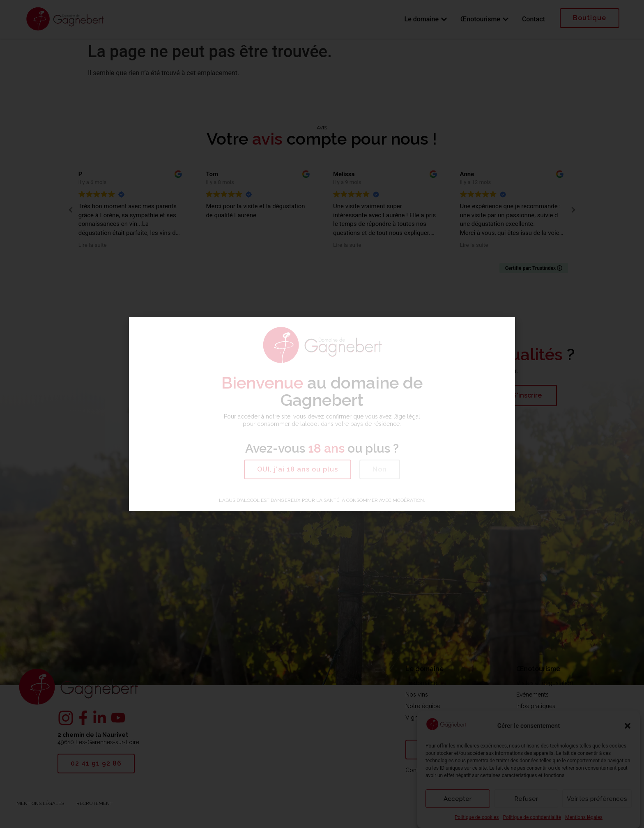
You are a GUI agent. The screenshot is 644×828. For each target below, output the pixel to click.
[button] (298, 469)
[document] (322, 414)
